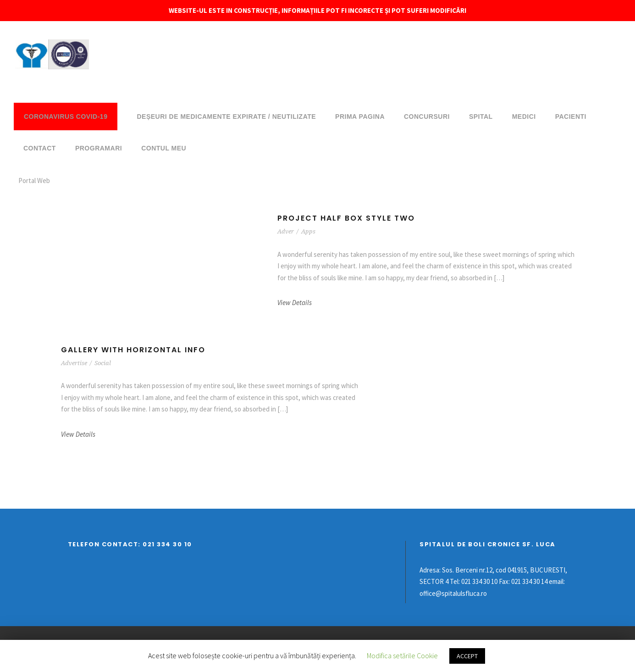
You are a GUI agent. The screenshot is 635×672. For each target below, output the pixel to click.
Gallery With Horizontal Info (133, 350)
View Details (295, 303)
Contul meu (164, 148)
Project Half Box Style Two (346, 218)
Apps (308, 231)
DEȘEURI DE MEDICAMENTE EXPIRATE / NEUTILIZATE (226, 117)
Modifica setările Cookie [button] (402, 655)
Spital (481, 117)
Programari (99, 148)
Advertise (74, 363)
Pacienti (571, 117)
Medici (524, 117)
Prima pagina (360, 117)
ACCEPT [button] (467, 656)
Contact (40, 148)
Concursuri (427, 117)
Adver (286, 231)
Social (103, 363)
